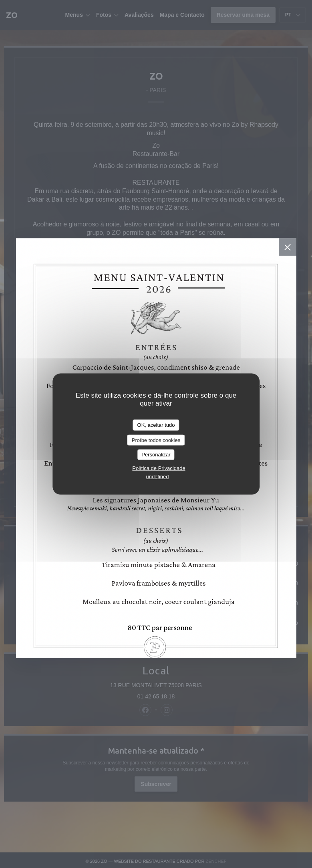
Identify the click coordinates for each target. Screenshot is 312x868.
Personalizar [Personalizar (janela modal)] (156, 455)
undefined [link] (157, 476)
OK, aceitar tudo (156, 425)
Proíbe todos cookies (156, 440)
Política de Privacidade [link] (159, 468)
